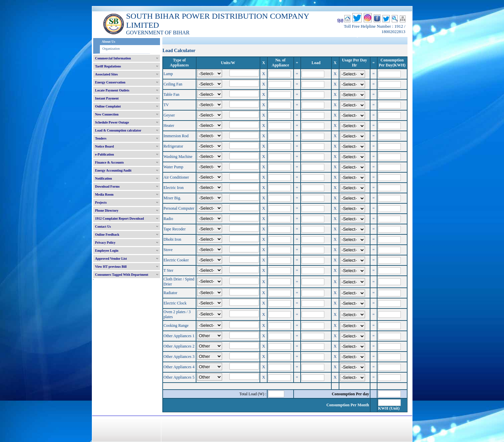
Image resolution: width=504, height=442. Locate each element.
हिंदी (340, 21)
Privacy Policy (105, 243)
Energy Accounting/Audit (113, 170)
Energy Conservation (110, 82)
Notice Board (105, 146)
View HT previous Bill (111, 267)
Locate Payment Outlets (112, 90)
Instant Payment (107, 98)
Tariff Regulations (108, 66)
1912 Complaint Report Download (120, 218)
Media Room (104, 194)
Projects (101, 202)
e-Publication (105, 154)
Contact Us (103, 227)
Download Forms (108, 186)
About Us (109, 42)
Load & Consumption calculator (118, 130)
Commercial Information (113, 58)
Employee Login (107, 251)
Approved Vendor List (111, 259)
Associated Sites (107, 74)
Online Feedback (107, 235)
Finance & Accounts (110, 162)
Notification (104, 178)
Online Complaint (108, 106)
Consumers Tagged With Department (122, 275)
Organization (111, 49)
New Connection (107, 114)
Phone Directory (107, 210)
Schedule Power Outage (112, 122)
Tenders (101, 138)
